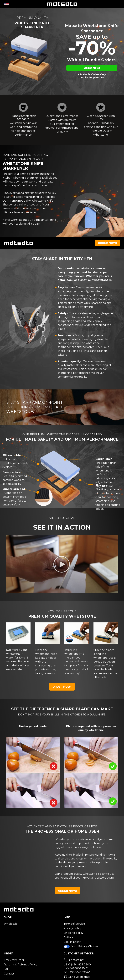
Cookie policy (72, 942)
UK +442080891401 (76, 968)
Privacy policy (72, 928)
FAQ (7, 969)
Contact (9, 974)
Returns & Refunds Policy (21, 965)
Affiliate (69, 937)
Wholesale (11, 924)
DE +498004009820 (77, 972)
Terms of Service (74, 924)
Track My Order (14, 960)
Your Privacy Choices (81, 947)
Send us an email (79, 977)
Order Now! (92, 68)
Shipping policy (73, 933)
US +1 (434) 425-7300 (77, 965)
